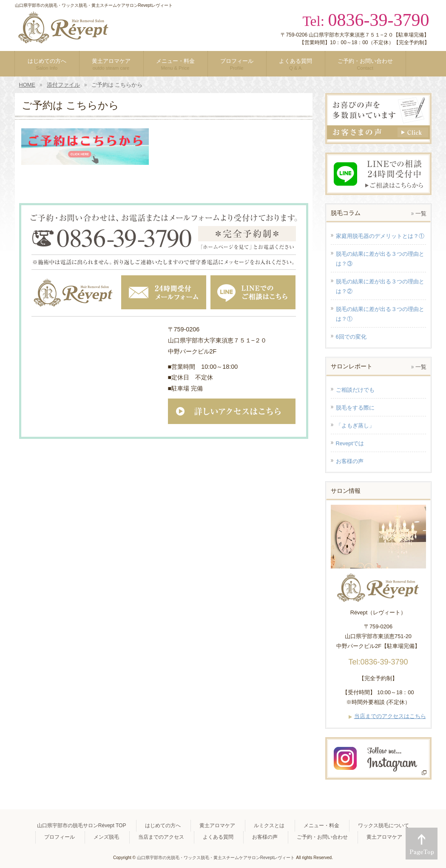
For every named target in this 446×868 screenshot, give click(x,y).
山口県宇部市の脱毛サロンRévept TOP (82, 826)
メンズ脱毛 (106, 837)
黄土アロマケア (217, 826)
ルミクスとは (269, 826)
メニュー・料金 (321, 826)
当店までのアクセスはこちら (390, 716)
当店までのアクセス (161, 837)
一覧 (421, 213)
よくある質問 (218, 837)
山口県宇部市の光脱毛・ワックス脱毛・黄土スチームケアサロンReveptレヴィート (216, 858)
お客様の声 (265, 837)
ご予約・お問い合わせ (322, 837)
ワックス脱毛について (384, 826)
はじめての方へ (163, 826)
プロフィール (60, 837)
